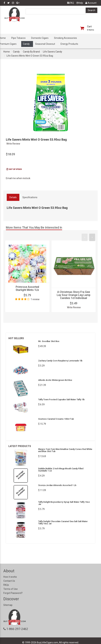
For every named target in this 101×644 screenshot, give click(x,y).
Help (80, 3)
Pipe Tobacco (18, 38)
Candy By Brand (31, 52)
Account (91, 3)
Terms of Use (11, 589)
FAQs (6, 585)
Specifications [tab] (30, 197)
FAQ (71, 3)
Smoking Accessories (65, 38)
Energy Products (69, 44)
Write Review (13, 144)
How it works (10, 577)
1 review (35, 299)
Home (7, 52)
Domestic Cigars (40, 38)
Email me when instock (18, 178)
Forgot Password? (13, 593)
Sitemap (8, 605)
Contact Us (9, 581)
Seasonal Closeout (45, 44)
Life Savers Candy (53, 52)
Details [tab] (13, 197)
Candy (26, 44)
